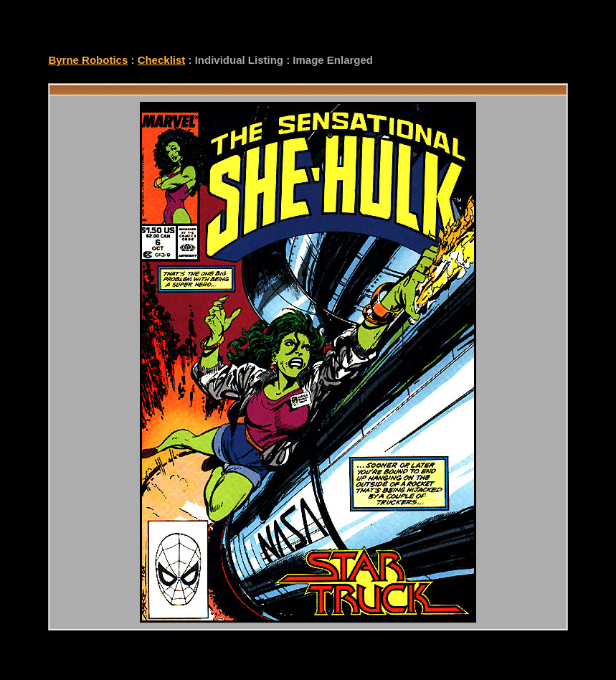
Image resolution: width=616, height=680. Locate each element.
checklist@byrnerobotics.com (334, 649)
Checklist (162, 60)
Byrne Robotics (88, 60)
